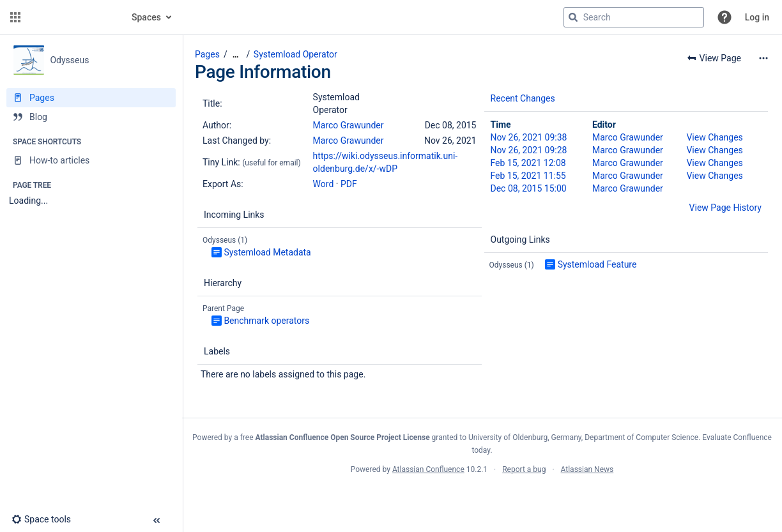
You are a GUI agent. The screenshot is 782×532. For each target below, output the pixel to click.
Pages (207, 54)
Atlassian (482, 498)
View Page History (725, 208)
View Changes (714, 137)
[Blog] (91, 117)
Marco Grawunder (349, 125)
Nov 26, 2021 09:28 (529, 150)
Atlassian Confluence (428, 469)
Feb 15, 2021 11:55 (528, 176)
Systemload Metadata (267, 252)
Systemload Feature (597, 264)
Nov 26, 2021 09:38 (529, 137)
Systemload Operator (295, 54)
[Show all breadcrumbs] (236, 55)
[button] (15, 17)
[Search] (573, 17)
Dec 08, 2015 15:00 (529, 188)
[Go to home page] (72, 17)
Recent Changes (523, 98)
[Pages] (91, 98)
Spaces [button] (146, 17)
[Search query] (634, 17)
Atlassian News (587, 469)
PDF (349, 184)
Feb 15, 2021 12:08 (528, 163)
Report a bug (524, 469)
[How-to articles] (91, 160)
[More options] (763, 58)
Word (324, 184)
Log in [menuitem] (757, 17)
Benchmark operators (266, 321)
